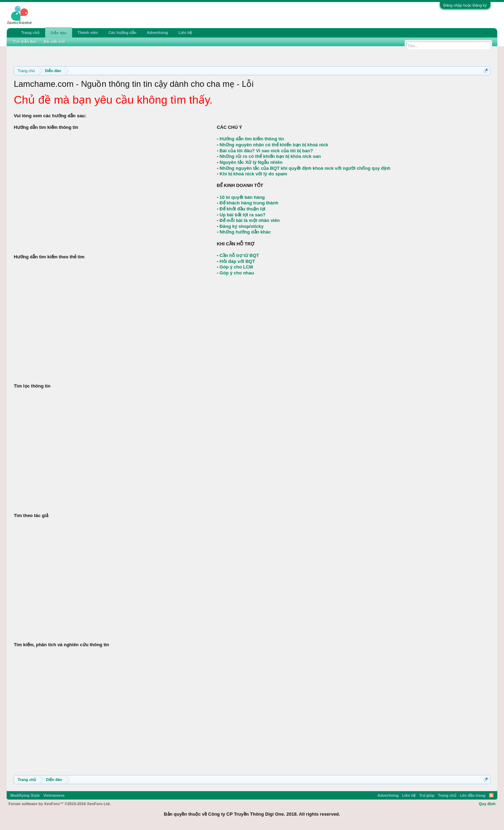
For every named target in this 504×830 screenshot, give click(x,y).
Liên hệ (185, 33)
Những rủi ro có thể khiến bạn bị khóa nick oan (270, 156)
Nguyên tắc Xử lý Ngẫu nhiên (251, 162)
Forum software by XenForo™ (59, 804)
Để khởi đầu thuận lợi (242, 209)
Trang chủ (30, 33)
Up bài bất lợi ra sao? (242, 215)
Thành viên (88, 33)
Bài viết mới (55, 42)
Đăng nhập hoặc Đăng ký (465, 5)
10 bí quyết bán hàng (242, 197)
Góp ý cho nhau (237, 273)
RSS (491, 795)
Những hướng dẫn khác (245, 232)
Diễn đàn (58, 33)
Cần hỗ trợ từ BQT (239, 255)
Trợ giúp (427, 795)
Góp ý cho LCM (236, 267)
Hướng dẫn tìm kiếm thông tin (252, 139)
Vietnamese (54, 795)
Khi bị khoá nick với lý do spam (253, 174)
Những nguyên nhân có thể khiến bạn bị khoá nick (274, 145)
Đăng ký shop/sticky (241, 226)
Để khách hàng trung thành (249, 203)
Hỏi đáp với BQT (237, 261)
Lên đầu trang (473, 795)
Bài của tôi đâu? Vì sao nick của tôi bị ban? (266, 151)
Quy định (487, 804)
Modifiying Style (25, 795)
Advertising (158, 33)
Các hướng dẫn (122, 33)
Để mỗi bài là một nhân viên (250, 220)
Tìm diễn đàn (25, 42)
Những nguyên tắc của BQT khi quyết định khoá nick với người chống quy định (305, 168)
